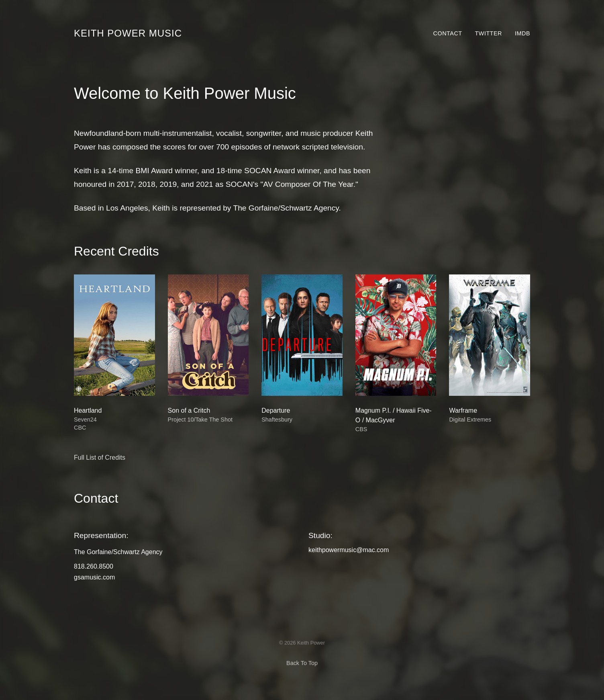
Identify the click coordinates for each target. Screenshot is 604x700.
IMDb (522, 33)
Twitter (489, 33)
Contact (448, 33)
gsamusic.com (94, 577)
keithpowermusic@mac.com (349, 550)
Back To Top (302, 663)
